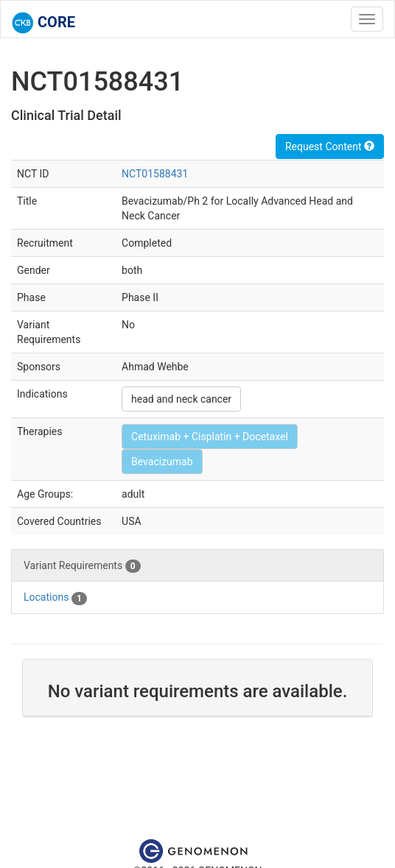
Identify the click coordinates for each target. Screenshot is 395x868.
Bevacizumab (162, 462)
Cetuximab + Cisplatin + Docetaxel (210, 437)
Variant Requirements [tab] (82, 566)
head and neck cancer (181, 399)
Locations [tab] (55, 598)
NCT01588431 (155, 174)
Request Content (330, 147)
